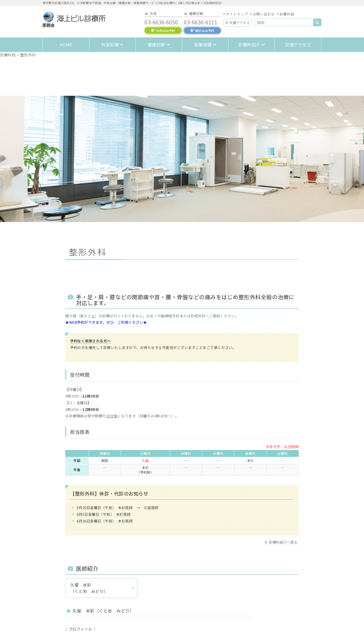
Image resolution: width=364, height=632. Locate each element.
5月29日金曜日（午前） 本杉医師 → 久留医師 (118, 508)
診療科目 (287, 14)
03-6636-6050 (161, 22)
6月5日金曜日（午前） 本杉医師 (104, 514)
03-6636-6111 (201, 22)
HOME (66, 45)
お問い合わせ (264, 14)
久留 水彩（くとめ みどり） (89, 588)
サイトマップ (237, 14)
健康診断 (157, 45)
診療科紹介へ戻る (283, 542)
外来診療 (110, 45)
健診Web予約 (202, 31)
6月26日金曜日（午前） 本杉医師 (105, 521)
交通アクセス (238, 23)
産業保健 (203, 45)
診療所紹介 (249, 45)
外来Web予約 (163, 31)
